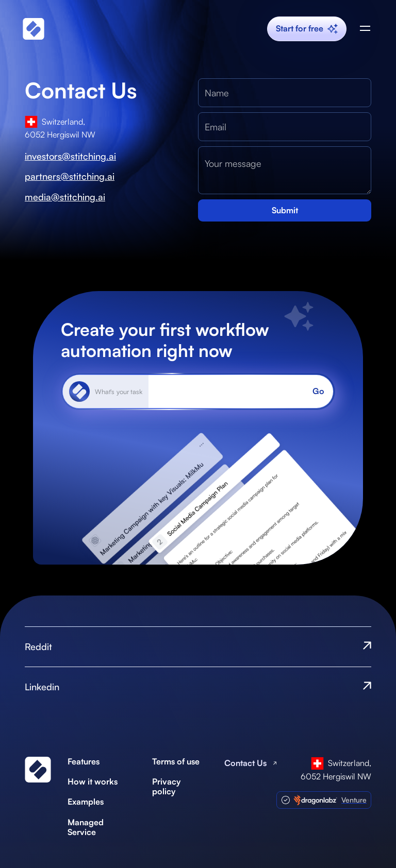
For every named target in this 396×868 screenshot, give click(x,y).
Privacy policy (166, 787)
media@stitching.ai (65, 197)
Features (84, 762)
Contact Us (245, 763)
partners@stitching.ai (70, 176)
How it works (93, 782)
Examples (86, 802)
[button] (365, 29)
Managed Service (86, 827)
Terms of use (176, 762)
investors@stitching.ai (70, 156)
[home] (34, 29)
